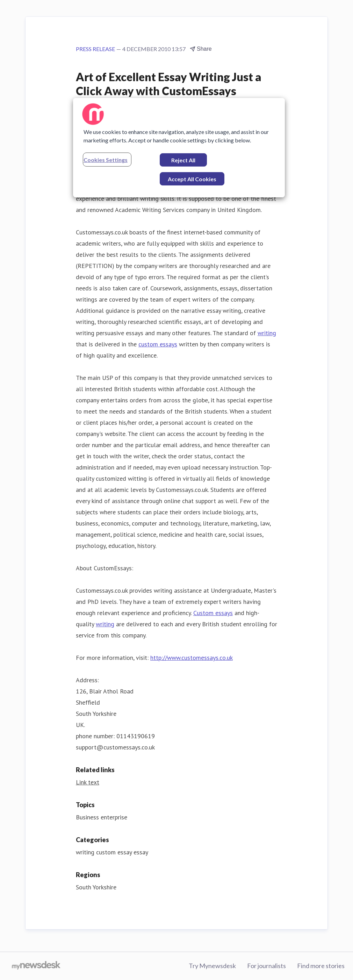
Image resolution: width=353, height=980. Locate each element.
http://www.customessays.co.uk (192, 658)
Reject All (183, 160)
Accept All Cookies (192, 179)
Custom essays (213, 613)
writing (267, 333)
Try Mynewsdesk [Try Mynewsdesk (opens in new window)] (212, 966)
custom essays (158, 344)
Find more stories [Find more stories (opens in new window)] (321, 966)
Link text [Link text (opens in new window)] (88, 782)
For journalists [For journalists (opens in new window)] (266, 966)
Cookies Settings (106, 160)
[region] (179, 148)
